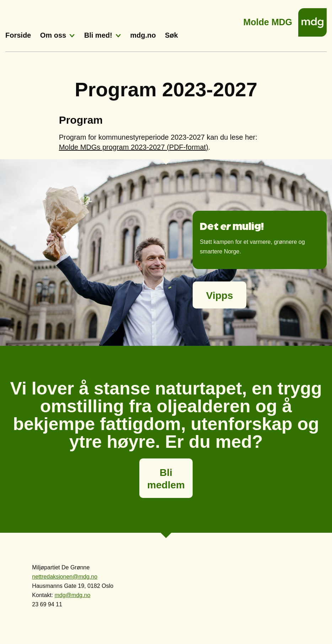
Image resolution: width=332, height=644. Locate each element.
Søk (172, 35)
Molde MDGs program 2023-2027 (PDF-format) (134, 147)
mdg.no (143, 35)
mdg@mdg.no (72, 595)
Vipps (220, 296)
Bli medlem (166, 479)
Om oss (53, 35)
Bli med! (98, 35)
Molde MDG (268, 20)
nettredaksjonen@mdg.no (65, 577)
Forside (18, 35)
